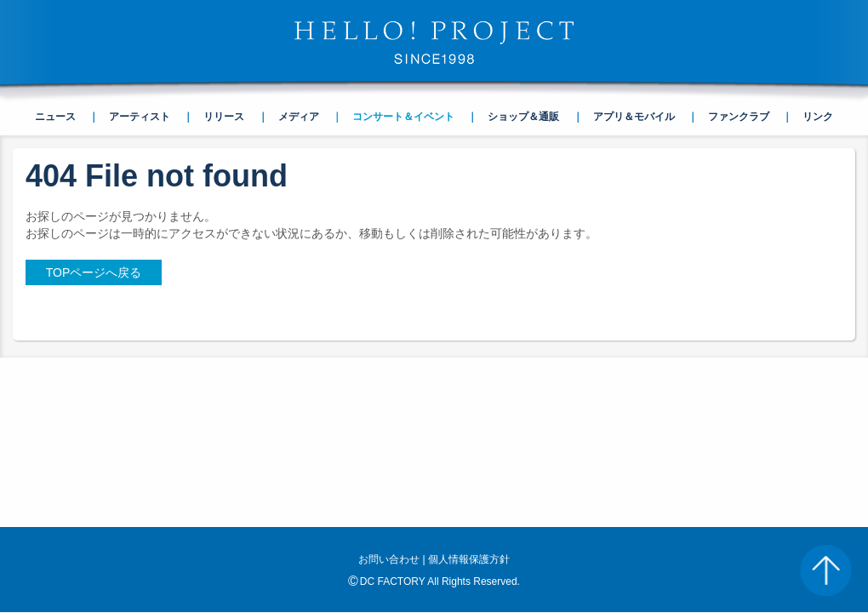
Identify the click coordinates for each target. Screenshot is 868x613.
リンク (818, 117)
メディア (299, 117)
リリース (224, 117)
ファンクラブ (739, 117)
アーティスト (140, 117)
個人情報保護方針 (469, 559)
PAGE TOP (825, 570)
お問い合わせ (389, 559)
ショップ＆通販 (523, 117)
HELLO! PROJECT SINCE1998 (434, 43)
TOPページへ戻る (94, 272)
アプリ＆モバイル (634, 117)
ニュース (55, 117)
